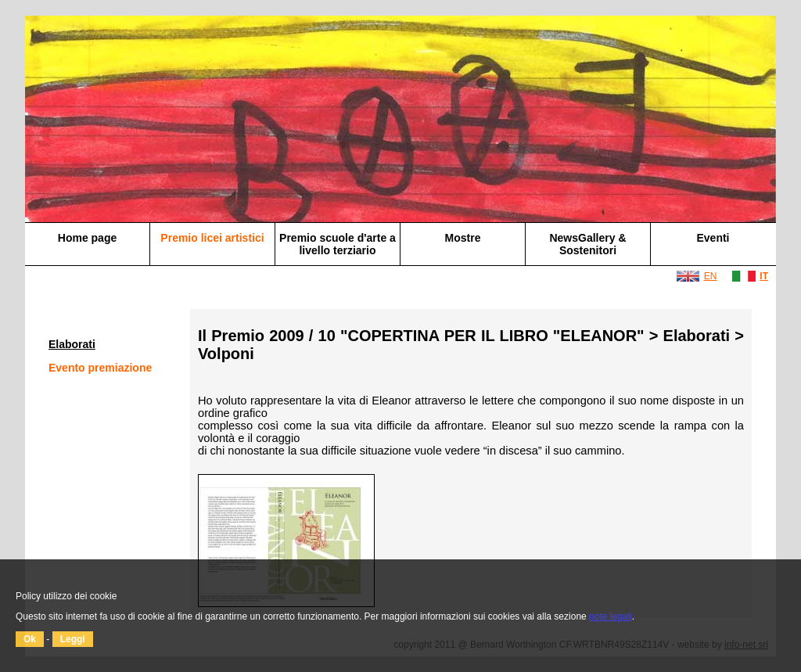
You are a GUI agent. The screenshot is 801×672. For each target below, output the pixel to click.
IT (764, 276)
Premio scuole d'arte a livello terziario (338, 244)
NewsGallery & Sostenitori (587, 244)
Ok (30, 639)
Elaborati (72, 344)
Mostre (463, 238)
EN (711, 276)
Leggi (73, 639)
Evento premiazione (100, 368)
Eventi (713, 238)
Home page (87, 238)
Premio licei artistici (212, 238)
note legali (611, 616)
